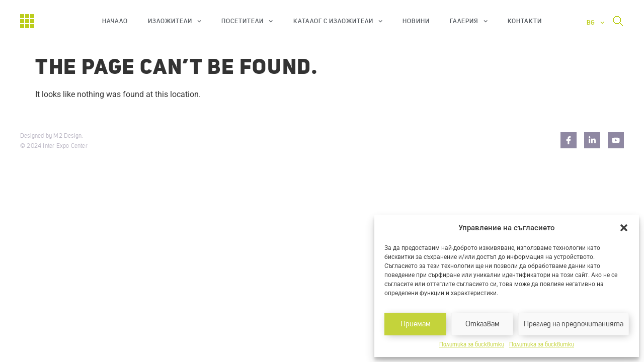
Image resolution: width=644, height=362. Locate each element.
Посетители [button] (247, 21)
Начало (115, 21)
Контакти (525, 21)
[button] (624, 228)
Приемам (416, 324)
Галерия (469, 21)
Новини (416, 21)
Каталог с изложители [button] (338, 21)
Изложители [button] (175, 21)
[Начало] (27, 21)
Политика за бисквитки (472, 345)
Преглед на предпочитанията (574, 324)
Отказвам (482, 324)
